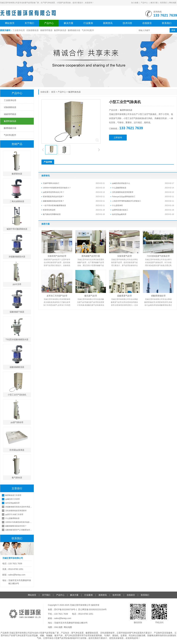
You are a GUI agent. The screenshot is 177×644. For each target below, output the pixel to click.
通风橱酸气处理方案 (91, 256)
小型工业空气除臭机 (17, 395)
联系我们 (164, 3)
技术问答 (127, 23)
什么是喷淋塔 (117, 205)
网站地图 (173, 3)
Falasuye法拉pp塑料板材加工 (124, 197)
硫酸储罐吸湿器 (17, 367)
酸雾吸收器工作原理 (13, 495)
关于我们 (29, 23)
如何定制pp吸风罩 (119, 214)
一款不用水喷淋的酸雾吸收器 (54, 205)
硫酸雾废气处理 (124, 296)
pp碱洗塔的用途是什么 (121, 183)
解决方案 (154, 3)
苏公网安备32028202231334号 (92, 609)
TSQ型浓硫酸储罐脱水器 (17, 339)
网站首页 (10, 23)
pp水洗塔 (17, 284)
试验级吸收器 (32, 30)
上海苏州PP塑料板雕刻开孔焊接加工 (127, 201)
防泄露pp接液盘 (17, 450)
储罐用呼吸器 (46, 30)
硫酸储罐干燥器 (17, 312)
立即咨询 (118, 138)
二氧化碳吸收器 (17, 201)
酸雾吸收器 (17, 174)
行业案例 (88, 23)
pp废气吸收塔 (17, 422)
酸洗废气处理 (91, 296)
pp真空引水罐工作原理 (14, 514)
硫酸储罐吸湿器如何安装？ (54, 201)
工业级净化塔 (19, 30)
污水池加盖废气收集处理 (158, 256)
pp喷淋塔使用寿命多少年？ (54, 192)
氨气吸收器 (17, 478)
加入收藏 (135, 3)
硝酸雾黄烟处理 (158, 296)
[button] (43, 150)
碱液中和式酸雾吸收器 (17, 229)
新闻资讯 (108, 23)
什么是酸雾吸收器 (119, 188)
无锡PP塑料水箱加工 (51, 183)
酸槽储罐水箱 (74, 30)
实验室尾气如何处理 (57, 256)
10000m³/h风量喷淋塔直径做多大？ (57, 188)
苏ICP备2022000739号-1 (66, 609)
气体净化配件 (88, 30)
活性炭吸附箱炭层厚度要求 (123, 192)
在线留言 (147, 23)
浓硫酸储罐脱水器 (17, 257)
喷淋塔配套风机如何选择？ (54, 197)
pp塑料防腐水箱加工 (120, 210)
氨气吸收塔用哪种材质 (52, 214)
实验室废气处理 (124, 256)
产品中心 (144, 3)
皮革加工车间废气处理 (57, 296)
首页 (53, 92)
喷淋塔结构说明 (49, 210)
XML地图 (58, 627)
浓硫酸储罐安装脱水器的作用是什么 (19, 507)
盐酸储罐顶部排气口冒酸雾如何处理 (19, 530)
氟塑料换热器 (60, 30)
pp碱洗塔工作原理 (12, 499)
